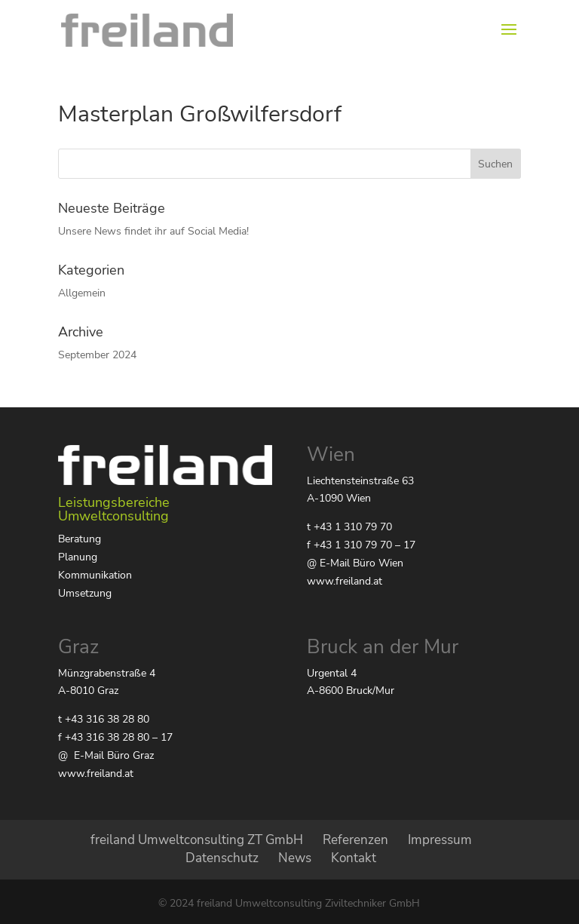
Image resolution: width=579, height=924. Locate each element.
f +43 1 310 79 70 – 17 (361, 545)
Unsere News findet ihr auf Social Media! (153, 231)
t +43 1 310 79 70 (349, 527)
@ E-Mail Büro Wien (355, 563)
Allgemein (82, 293)
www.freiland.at (345, 581)
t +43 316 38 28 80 (104, 719)
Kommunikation (95, 575)
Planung (78, 557)
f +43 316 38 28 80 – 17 (115, 737)
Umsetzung (85, 593)
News (295, 858)
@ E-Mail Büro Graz (106, 755)
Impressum (440, 840)
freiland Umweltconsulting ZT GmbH (197, 840)
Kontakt (354, 858)
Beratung (80, 539)
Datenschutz (222, 858)
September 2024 (97, 355)
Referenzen (355, 840)
